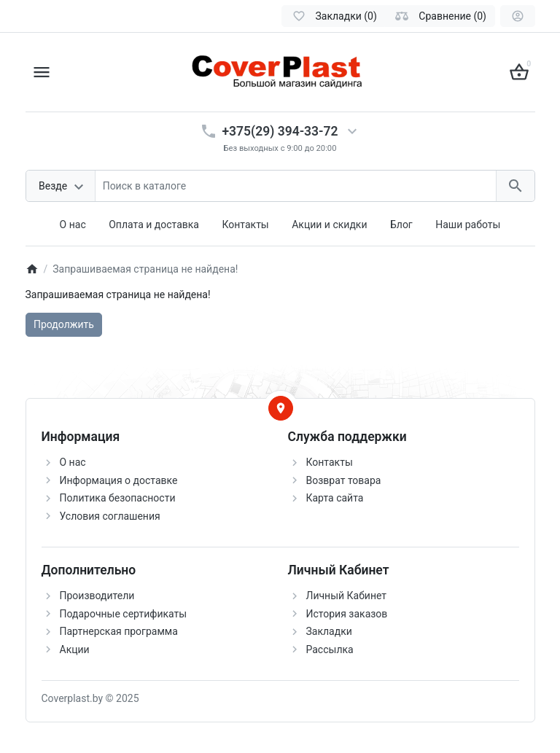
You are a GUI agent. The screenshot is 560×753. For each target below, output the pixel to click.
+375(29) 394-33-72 (280, 131)
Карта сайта (335, 498)
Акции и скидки (329, 225)
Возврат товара (344, 480)
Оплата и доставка (154, 225)
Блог (401, 225)
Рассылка (330, 649)
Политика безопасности (118, 498)
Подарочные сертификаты (124, 614)
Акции (75, 649)
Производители (97, 596)
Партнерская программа (119, 631)
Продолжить (64, 324)
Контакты (245, 225)
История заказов (347, 614)
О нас (73, 225)
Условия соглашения (110, 516)
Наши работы (468, 225)
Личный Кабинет (347, 596)
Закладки (329, 631)
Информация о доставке (119, 480)
